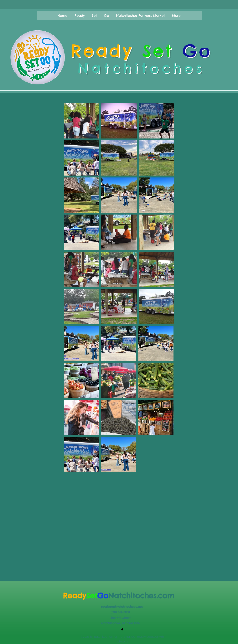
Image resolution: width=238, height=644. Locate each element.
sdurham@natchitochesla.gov (122, 607)
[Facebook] (122, 630)
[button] (63, 16)
